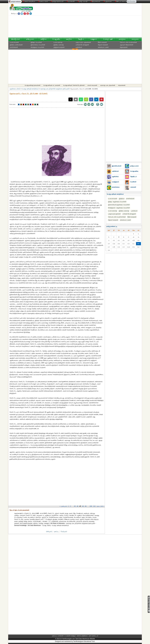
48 (83, 506)
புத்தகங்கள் (108, 1)
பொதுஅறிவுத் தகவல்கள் (33, 85)
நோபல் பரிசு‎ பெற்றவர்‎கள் (128, 42)
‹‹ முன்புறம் (63, 506)
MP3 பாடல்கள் (120, 1)
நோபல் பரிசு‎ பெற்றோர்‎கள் (117, 217)
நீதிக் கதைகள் (102, 42)
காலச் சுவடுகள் (92, 85)
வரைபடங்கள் (43, 1)
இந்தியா (122, 199)
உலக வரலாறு (58, 42)
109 (91, 506)
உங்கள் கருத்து (70, 636)
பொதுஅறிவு (56, 39)
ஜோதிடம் (81, 39)
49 (85, 506)
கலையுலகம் (135, 39)
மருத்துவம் (94, 39)
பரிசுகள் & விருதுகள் (82, 45)
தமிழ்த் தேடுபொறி (57, 1)
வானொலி (71, 1)
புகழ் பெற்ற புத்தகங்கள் (83, 42)
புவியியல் (79, 47)
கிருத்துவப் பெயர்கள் (37, 47)
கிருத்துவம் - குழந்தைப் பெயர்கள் (119, 208)
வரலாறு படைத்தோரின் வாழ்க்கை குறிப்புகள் (55, 89)
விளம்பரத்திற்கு (82, 636)
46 (78, 506)
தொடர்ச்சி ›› (100, 506)
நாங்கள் (61, 636)
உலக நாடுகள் (14, 42)
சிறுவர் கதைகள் (103, 45)
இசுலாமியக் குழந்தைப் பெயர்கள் (119, 205)
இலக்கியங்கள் (16, 39)
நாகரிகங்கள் (14, 47)
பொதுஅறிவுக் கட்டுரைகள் (52, 85)
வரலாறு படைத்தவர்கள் (108, 85)
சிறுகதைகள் (124, 47)
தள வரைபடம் (94, 636)
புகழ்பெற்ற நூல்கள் (114, 214)
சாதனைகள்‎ (122, 85)
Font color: (13, 104)
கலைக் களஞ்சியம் (29, 1)
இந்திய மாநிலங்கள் (16, 45)
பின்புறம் (49, 532)
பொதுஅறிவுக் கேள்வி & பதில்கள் (74, 85)
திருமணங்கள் (96, 1)
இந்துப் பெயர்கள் (36, 42)
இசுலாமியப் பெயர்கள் (38, 45)
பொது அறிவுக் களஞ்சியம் (30, 89)
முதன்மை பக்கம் (15, 89)
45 (75, 506)
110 (94, 506)
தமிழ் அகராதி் (83, 1)
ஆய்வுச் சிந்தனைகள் (127, 45)
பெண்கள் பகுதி (108, 39)
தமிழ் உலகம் (30, 39)
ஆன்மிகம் (69, 39)
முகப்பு (56, 532)
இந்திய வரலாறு (59, 45)
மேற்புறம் (64, 532)
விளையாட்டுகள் (103, 47)
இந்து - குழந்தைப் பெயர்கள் (117, 202)
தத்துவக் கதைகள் (59, 47)
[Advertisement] (97, 21)
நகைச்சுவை (122, 39)
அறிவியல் (43, 39)
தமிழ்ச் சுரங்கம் (16, 2)
